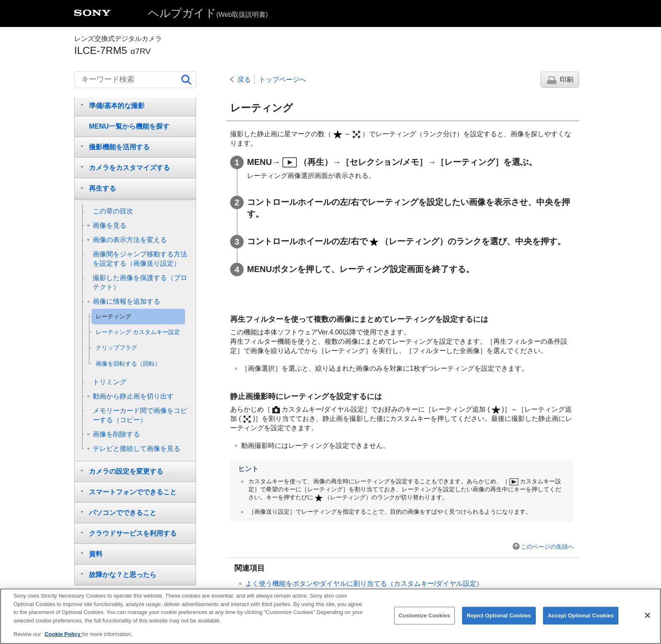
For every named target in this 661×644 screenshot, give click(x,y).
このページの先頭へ (547, 547)
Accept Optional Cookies (581, 618)
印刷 (567, 79)
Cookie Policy (63, 637)
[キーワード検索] (135, 80)
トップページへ (282, 79)
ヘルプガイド (208, 13)
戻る (244, 79)
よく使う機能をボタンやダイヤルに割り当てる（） (364, 583)
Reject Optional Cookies (499, 618)
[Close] (648, 617)
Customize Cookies (425, 618)
